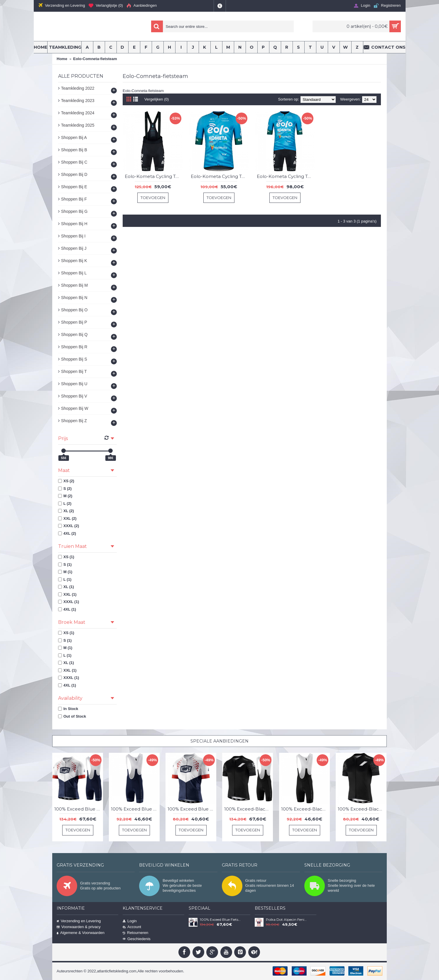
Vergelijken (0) (157, 99)
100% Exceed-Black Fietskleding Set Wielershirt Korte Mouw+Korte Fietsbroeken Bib (249, 809)
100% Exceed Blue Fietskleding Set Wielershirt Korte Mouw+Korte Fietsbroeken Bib (79, 809)
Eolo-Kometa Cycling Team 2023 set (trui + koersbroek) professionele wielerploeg (286, 176)
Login (130, 921)
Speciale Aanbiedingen (219, 741)
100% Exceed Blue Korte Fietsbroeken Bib (135, 809)
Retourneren (135, 933)
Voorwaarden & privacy (79, 927)
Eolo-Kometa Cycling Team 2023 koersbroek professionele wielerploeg (154, 176)
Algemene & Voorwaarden (81, 933)
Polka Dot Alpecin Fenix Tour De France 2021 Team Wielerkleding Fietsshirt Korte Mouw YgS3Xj (287, 920)
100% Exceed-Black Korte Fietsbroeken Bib (305, 809)
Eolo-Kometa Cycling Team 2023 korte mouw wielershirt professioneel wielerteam (220, 176)
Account (132, 927)
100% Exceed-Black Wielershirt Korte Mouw (362, 809)
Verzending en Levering (79, 921)
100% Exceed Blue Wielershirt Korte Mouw (192, 809)
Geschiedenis (137, 939)
